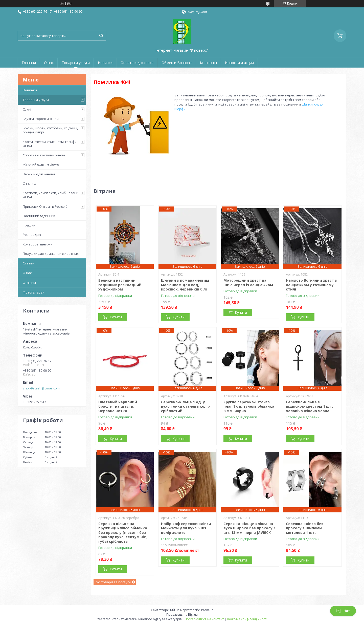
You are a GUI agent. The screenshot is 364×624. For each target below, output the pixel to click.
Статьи (29, 263)
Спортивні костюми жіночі (44, 155)
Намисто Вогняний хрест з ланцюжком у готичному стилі (311, 285)
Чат (343, 611)
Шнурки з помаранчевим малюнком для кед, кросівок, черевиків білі (185, 285)
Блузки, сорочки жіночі (41, 119)
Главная (29, 63)
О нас (49, 63)
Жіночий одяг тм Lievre (41, 164)
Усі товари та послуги (113, 582)
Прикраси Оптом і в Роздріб (45, 206)
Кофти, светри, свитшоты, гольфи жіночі (50, 144)
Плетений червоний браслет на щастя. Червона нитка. (118, 406)
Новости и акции (239, 63)
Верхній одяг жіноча (39, 174)
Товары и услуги (76, 63)
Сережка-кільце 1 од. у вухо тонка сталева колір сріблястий (185, 406)
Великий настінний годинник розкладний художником (120, 285)
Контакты (208, 63)
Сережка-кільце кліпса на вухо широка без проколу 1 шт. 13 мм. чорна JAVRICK (249, 528)
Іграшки (29, 225)
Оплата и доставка (137, 63)
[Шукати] (101, 36)
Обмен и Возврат (177, 63)
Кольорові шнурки (38, 244)
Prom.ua (207, 610)
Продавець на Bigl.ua (182, 615)
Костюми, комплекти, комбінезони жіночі (51, 195)
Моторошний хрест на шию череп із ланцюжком (248, 283)
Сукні (27, 109)
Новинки (105, 63)
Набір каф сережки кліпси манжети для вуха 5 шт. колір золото (186, 528)
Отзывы (29, 283)
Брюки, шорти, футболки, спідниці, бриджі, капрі (50, 130)
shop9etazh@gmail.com (41, 388)
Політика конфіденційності (247, 619)
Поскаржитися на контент (204, 619)
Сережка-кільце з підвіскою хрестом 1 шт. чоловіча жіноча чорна (309, 406)
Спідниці (30, 183)
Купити (116, 317)
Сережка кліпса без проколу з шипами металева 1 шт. (305, 528)
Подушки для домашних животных (51, 254)
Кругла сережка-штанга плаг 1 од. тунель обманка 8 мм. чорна (249, 406)
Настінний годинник (39, 216)
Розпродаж (32, 235)
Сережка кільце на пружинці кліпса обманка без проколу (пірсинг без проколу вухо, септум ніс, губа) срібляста (123, 533)
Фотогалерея (33, 292)
